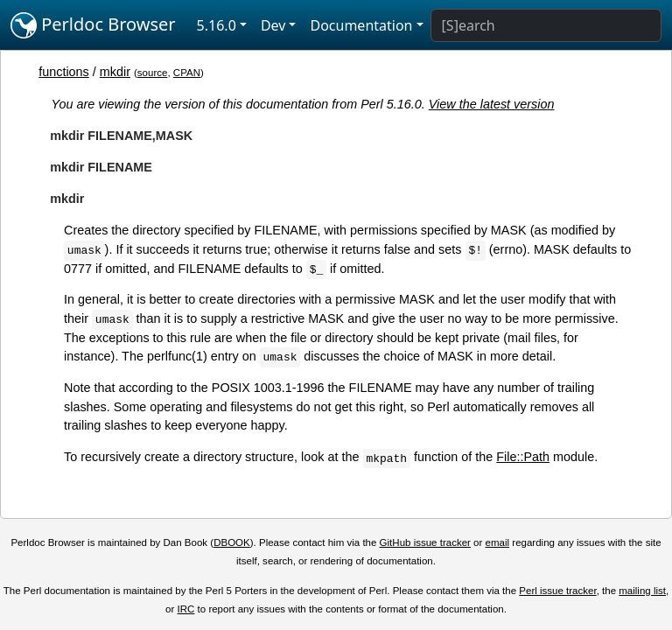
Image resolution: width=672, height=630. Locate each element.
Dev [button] (273, 25)
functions (64, 72)
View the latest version (492, 104)
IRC (186, 609)
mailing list (642, 591)
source (153, 73)
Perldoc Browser (93, 25)
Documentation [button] (361, 25)
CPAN (187, 73)
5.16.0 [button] (217, 25)
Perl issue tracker (557, 591)
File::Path (523, 457)
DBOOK (232, 542)
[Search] (546, 25)
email (498, 542)
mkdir (115, 72)
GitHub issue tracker (425, 542)
